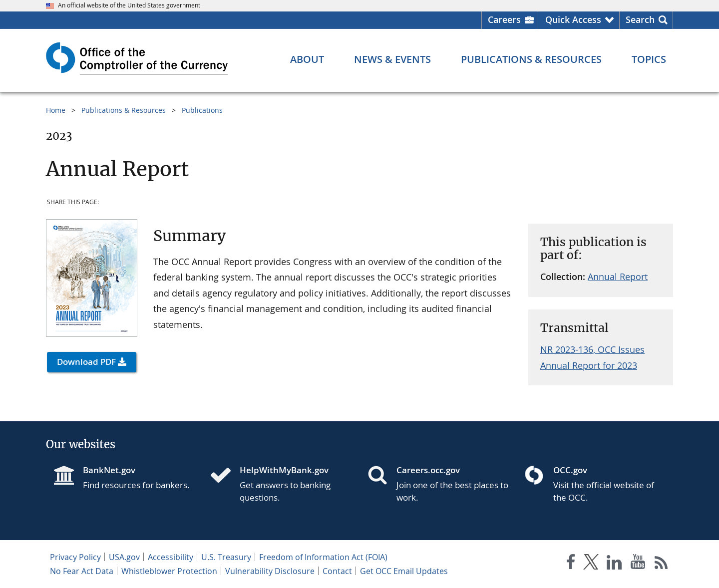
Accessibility (171, 557)
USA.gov (124, 557)
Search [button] (640, 19)
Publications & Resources (124, 110)
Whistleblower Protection (169, 571)
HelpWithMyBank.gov (284, 470)
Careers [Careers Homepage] (504, 19)
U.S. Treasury (226, 557)
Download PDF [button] (86, 362)
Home (56, 110)
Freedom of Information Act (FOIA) (323, 557)
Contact (337, 571)
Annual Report (618, 277)
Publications (202, 110)
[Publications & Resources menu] (531, 59)
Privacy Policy (75, 557)
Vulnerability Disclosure (270, 571)
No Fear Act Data (82, 571)
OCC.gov (570, 470)
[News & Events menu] (392, 59)
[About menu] (307, 59)
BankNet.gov (109, 470)
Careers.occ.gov (428, 470)
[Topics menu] (649, 59)
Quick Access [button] (573, 19)
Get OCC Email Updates (404, 571)
